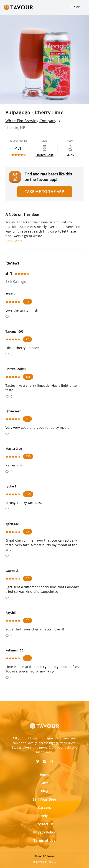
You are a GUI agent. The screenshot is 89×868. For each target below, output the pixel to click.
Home (76, 7)
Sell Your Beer (45, 799)
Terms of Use (44, 840)
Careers (44, 808)
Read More (14, 241)
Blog (45, 791)
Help (45, 816)
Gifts (44, 783)
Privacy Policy (44, 832)
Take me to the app (44, 192)
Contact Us (44, 824)
